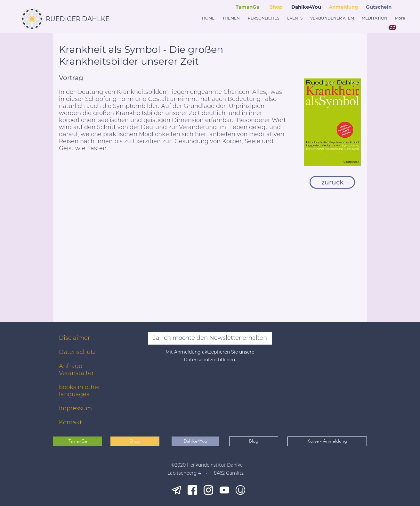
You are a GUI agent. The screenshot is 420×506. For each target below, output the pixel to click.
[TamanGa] (78, 441)
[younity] (240, 490)
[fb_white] (192, 490)
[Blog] (254, 441)
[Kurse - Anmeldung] (327, 441)
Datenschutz (77, 352)
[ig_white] (208, 490)
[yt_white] (224, 490)
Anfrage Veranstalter (76, 370)
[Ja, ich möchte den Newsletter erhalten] (210, 338)
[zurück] (332, 182)
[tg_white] (176, 490)
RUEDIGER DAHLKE (78, 19)
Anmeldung (343, 7)
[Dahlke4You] (195, 441)
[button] (380, 7)
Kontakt (70, 422)
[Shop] (135, 441)
